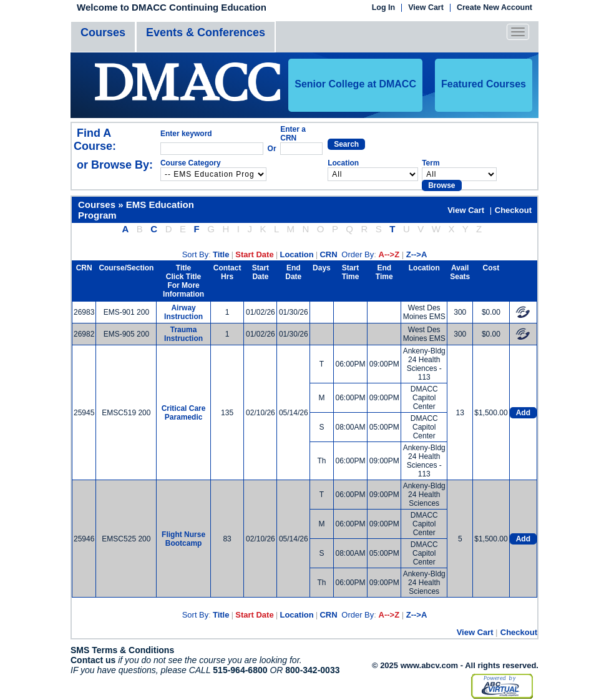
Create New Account (495, 8)
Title (221, 254)
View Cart (426, 8)
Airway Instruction (183, 312)
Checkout (513, 210)
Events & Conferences (206, 32)
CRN (328, 254)
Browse (441, 185)
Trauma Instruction (183, 334)
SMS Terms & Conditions (122, 650)
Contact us (93, 660)
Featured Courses (484, 84)
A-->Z (389, 254)
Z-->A (417, 254)
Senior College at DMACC (355, 84)
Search (346, 144)
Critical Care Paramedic (184, 413)
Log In (384, 8)
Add (523, 413)
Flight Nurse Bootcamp (183, 539)
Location (296, 254)
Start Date (254, 254)
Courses (103, 32)
